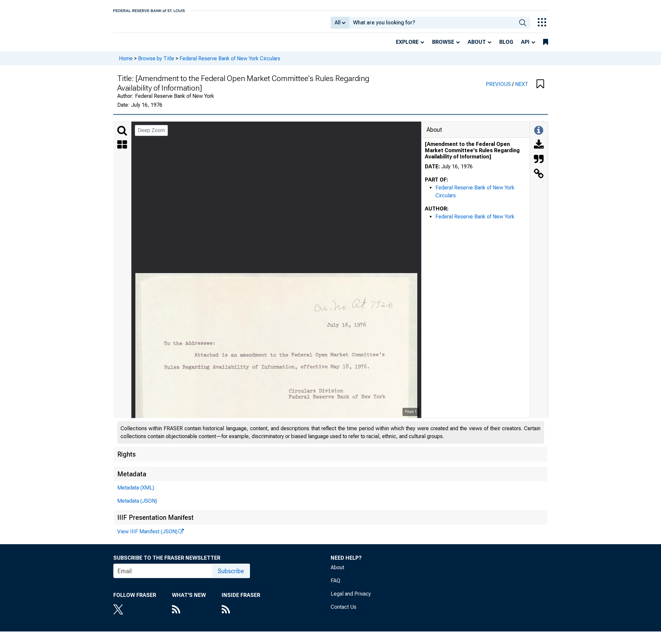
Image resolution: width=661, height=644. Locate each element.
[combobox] (432, 25)
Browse (443, 47)
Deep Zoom (151, 135)
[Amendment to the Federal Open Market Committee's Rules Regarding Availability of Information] (472, 155)
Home (126, 63)
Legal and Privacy (351, 598)
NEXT (522, 89)
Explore (407, 47)
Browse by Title (156, 63)
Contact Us (344, 612)
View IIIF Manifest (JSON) (147, 536)
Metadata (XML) (136, 492)
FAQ (335, 585)
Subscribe (231, 576)
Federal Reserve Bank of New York (475, 221)
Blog (506, 47)
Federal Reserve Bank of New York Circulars (230, 63)
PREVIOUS (499, 89)
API (525, 47)
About (477, 47)
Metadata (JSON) (137, 505)
